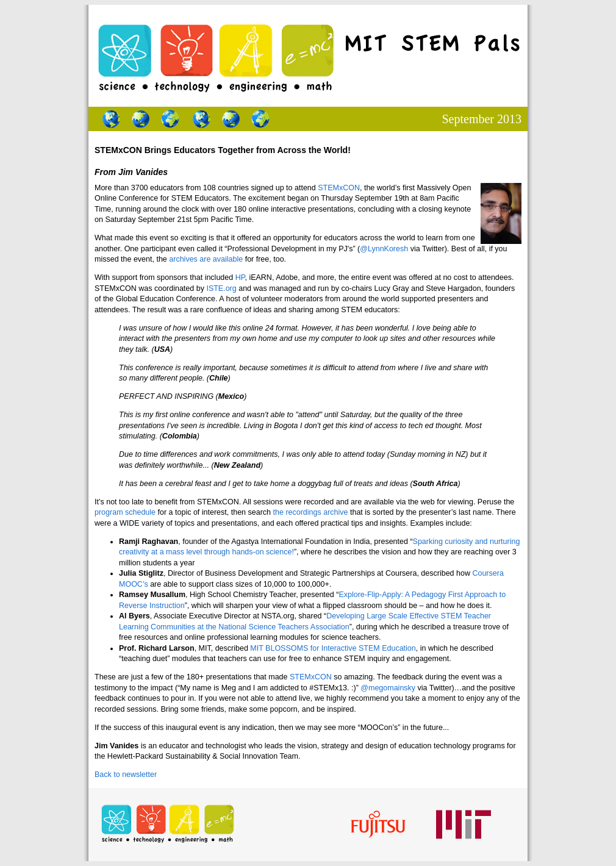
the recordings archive (311, 512)
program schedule (125, 512)
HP (240, 277)
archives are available (206, 259)
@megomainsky (388, 688)
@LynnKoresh (384, 249)
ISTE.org (221, 288)
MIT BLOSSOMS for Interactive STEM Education (333, 648)
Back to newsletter (126, 775)
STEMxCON (339, 188)
